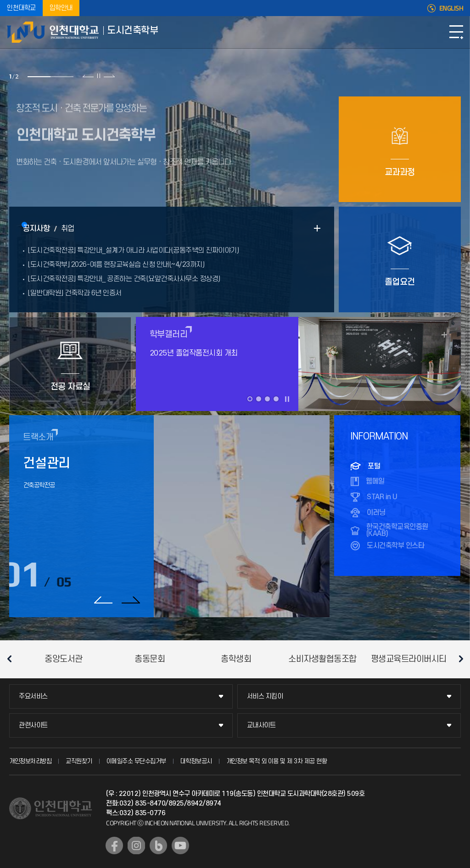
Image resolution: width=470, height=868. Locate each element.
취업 (68, 229)
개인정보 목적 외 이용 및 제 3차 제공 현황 (277, 761)
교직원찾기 (79, 761)
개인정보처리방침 (30, 761)
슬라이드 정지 (99, 76)
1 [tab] (39, 77)
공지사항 (36, 229)
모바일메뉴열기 (456, 32)
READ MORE (317, 228)
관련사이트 (33, 725)
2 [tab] (62, 77)
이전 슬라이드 (88, 76)
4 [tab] (276, 399)
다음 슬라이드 (109, 76)
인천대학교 (21, 8)
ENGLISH (451, 8)
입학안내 (61, 8)
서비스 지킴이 (265, 696)
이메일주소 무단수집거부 (136, 761)
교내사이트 (261, 725)
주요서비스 (33, 696)
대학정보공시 (196, 761)
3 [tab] (267, 399)
